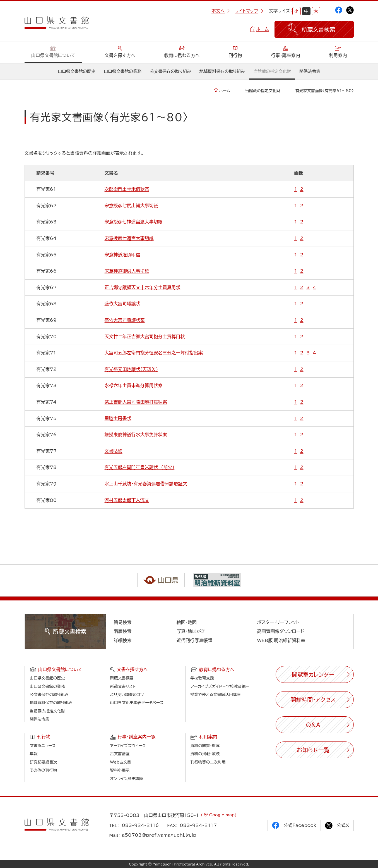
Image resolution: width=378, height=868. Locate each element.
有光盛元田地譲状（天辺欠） (131, 369)
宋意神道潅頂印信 (122, 255)
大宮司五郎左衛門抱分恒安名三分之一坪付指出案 (154, 353)
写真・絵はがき (191, 631)
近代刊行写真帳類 (194, 640)
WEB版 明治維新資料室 (281, 640)
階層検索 (123, 631)
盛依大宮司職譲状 (122, 304)
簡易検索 (123, 622)
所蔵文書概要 (122, 678)
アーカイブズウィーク (128, 746)
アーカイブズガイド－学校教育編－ (220, 686)
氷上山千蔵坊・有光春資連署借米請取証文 (146, 484)
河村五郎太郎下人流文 (127, 500)
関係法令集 (310, 71)
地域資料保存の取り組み (222, 71)
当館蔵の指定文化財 (272, 71)
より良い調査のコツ (127, 695)
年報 (34, 754)
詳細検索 (123, 640)
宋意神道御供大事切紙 (127, 271)
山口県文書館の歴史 (77, 71)
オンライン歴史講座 (127, 779)
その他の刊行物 (43, 770)
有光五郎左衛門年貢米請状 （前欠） (140, 467)
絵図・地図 (187, 622)
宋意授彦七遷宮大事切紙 (129, 238)
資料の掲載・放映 (205, 754)
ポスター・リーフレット (278, 622)
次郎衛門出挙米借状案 (127, 189)
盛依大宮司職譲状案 (125, 320)
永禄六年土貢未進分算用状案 (134, 385)
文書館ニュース (43, 746)
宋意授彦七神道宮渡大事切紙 (134, 222)
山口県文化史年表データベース (137, 703)
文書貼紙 (114, 451)
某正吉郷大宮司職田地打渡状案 (136, 402)
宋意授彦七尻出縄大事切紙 (131, 206)
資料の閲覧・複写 (205, 746)
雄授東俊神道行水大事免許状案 (136, 435)
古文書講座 (120, 754)
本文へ (221, 11)
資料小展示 (120, 770)
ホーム (262, 29)
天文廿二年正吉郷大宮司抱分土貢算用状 (145, 337)
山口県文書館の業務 (123, 71)
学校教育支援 (202, 678)
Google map (221, 815)
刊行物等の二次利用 (208, 762)
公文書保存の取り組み (170, 71)
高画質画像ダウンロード (281, 631)
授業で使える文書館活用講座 (216, 695)
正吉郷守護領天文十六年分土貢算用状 (143, 287)
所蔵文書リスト (123, 686)
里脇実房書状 (118, 418)
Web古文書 (121, 762)
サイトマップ (249, 11)
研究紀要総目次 (44, 762)
